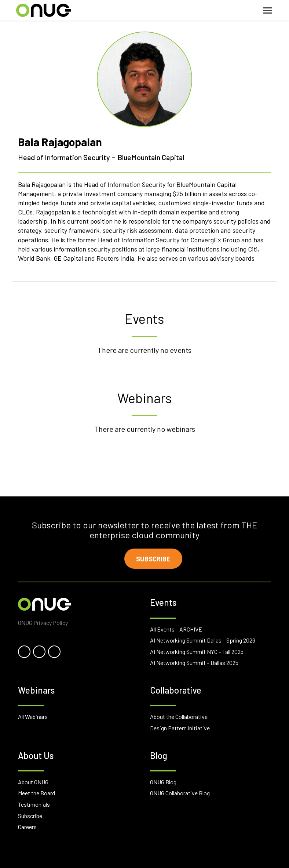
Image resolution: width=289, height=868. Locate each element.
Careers (27, 827)
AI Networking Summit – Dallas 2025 (194, 663)
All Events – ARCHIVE (176, 629)
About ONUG (33, 782)
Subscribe (153, 559)
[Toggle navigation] (268, 10)
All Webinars (33, 717)
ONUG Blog (163, 782)
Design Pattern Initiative (180, 728)
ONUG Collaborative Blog (180, 793)
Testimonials (34, 804)
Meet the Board (36, 793)
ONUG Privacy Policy (43, 623)
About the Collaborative (179, 717)
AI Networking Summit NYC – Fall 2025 (197, 652)
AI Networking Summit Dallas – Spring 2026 (203, 640)
